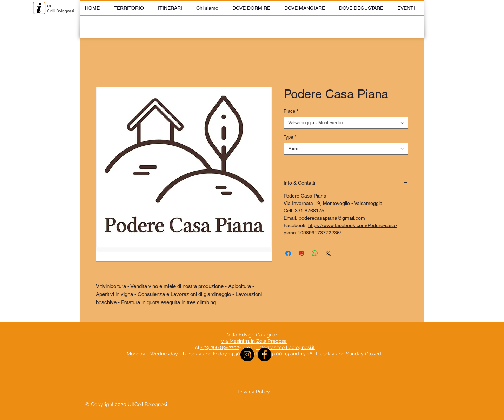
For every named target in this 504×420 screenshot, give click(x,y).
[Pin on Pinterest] (301, 253)
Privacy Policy (254, 392)
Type (290, 137)
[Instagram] (247, 355)
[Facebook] (264, 355)
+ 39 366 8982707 (220, 347)
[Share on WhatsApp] (315, 253)
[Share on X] (328, 253)
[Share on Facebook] (288, 253)
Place (291, 111)
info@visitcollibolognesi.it (286, 347)
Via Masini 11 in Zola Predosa (254, 341)
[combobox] (346, 123)
